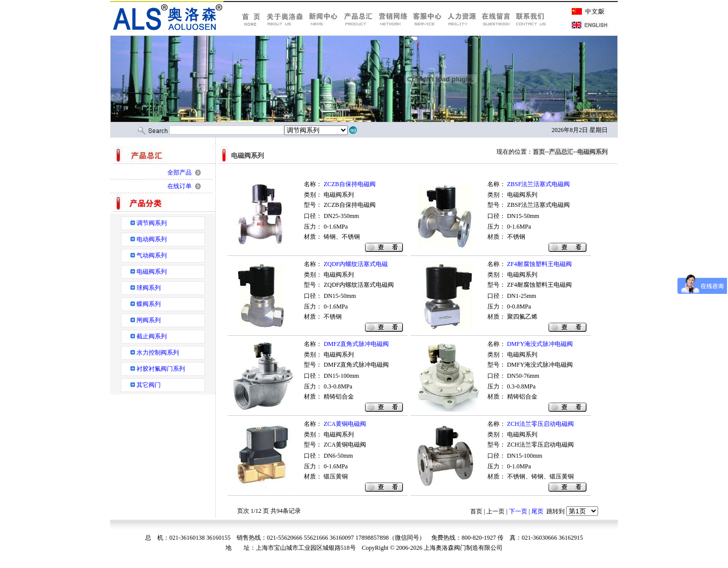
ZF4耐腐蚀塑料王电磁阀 (539, 264)
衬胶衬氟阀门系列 (161, 369)
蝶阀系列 (149, 304)
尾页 (537, 511)
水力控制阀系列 (158, 353)
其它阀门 (149, 385)
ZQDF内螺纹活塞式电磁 (356, 264)
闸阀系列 (149, 320)
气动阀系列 (152, 255)
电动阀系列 (152, 239)
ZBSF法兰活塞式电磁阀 (539, 184)
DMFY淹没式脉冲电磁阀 (540, 344)
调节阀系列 (152, 223)
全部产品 (179, 172)
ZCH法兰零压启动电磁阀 (540, 424)
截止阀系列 (152, 336)
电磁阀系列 (152, 272)
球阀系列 (149, 288)
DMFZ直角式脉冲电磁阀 (356, 344)
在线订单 (179, 186)
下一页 (518, 511)
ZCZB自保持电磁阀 (350, 184)
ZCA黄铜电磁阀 (345, 424)
